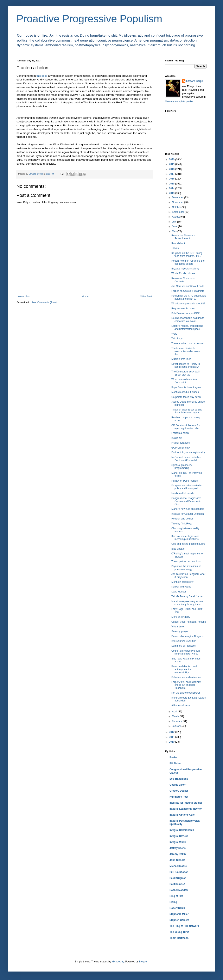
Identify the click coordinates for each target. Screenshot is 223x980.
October (177, 207)
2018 (172, 169)
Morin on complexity (182, 582)
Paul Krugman (178, 878)
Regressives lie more (183, 309)
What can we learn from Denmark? (184, 381)
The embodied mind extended (188, 343)
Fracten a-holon (180, 433)
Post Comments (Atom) (44, 302)
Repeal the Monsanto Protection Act (183, 237)
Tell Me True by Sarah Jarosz (187, 596)
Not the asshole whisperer (186, 693)
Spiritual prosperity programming (182, 467)
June (175, 226)
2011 (172, 737)
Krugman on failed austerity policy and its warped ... (186, 487)
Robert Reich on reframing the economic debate (188, 262)
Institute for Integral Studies (186, 803)
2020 (172, 159)
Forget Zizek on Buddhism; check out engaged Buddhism (186, 685)
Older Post (146, 297)
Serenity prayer (180, 631)
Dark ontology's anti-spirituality (188, 452)
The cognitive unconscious (186, 561)
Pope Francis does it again (186, 387)
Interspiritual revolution (184, 641)
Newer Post (24, 297)
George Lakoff (178, 785)
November (178, 202)
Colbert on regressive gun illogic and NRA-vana (186, 652)
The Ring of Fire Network (184, 926)
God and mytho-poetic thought (188, 544)
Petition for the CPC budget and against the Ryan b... (189, 297)
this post (42, 76)
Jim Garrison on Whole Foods (188, 286)
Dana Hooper (179, 592)
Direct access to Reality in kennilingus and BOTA (186, 365)
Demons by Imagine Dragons (187, 636)
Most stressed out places (185, 392)
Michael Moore (178, 866)
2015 (172, 184)
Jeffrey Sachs (178, 848)
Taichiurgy (177, 339)
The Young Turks (179, 932)
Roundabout (178, 243)
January (177, 726)
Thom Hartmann (179, 938)
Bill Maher (175, 763)
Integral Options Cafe (182, 815)
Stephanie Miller (179, 914)
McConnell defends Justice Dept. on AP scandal (186, 459)
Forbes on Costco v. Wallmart (188, 291)
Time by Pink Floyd (182, 524)
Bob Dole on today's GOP (186, 313)
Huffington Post (179, 797)
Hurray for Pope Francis (184, 481)
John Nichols (177, 860)
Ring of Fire (176, 896)
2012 (172, 732)
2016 (172, 179)
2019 (172, 164)
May (175, 231)
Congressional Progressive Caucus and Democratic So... (186, 501)
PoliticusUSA (177, 884)
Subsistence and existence (186, 677)
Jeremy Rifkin (178, 854)
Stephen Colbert (179, 920)
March (176, 716)
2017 (172, 174)
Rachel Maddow (179, 890)
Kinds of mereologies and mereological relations (185, 538)
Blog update (178, 549)
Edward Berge (195, 81)
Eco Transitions (179, 779)
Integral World (178, 842)
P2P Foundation (179, 872)
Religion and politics (182, 519)
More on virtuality (181, 617)
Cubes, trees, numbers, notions (189, 622)
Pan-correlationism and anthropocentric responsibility (184, 669)
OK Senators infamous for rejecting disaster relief (186, 427)
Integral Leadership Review (186, 809)
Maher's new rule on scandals (188, 509)
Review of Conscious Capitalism (183, 280)
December (178, 197)
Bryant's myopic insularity (185, 269)
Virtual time (178, 627)
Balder (173, 757)
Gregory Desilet (179, 791)
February (177, 721)
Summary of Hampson (184, 646)
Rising (173, 902)
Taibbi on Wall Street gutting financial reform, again (187, 411)
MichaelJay (118, 962)
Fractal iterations (181, 443)
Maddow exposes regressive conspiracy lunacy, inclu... (187, 603)
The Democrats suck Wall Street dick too (185, 373)
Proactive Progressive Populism (89, 19)
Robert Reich (177, 908)
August (176, 217)
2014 (172, 188)
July (175, 222)
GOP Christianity (181, 448)
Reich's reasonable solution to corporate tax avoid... (188, 319)
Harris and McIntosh (182, 493)
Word (174, 334)
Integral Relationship (182, 830)
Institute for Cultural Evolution (188, 514)
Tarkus (175, 248)
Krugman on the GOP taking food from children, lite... (187, 255)
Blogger (143, 962)
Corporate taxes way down (186, 397)
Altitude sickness (181, 705)
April (175, 712)
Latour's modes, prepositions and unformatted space (187, 327)
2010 (172, 742)
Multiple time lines (181, 359)
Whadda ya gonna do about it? (188, 304)
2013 (172, 193)
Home (85, 297)
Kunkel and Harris (181, 587)
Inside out (177, 438)
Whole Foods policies (183, 273)
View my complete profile (179, 102)
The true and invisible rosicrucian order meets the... (186, 351)
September (178, 212)
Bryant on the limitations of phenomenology (186, 568)
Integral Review (179, 836)
